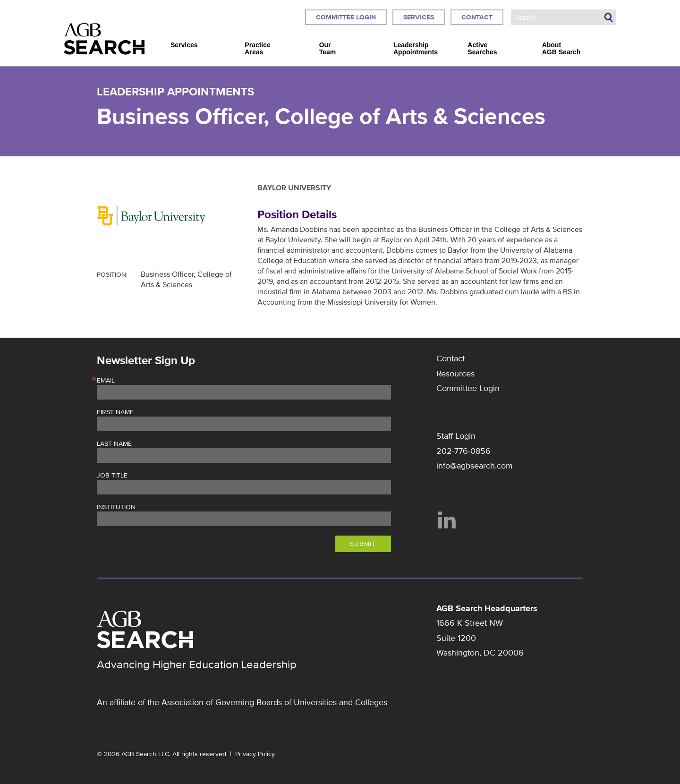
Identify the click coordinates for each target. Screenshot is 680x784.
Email (106, 381)
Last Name (114, 444)
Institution (116, 507)
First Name (115, 412)
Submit (363, 544)
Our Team (328, 49)
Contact (477, 17)
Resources (455, 374)
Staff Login (456, 436)
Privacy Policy (255, 754)
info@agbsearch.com (475, 466)
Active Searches (482, 49)
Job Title (112, 476)
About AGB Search (561, 49)
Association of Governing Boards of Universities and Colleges (274, 702)
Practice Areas (257, 49)
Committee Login (346, 17)
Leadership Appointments (416, 49)
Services (419, 17)
